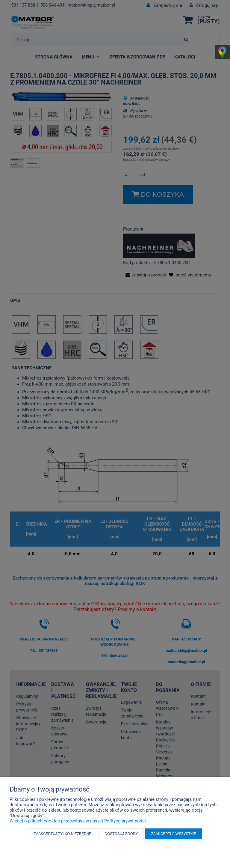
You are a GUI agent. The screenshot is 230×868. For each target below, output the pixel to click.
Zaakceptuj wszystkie (174, 834)
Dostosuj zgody (121, 834)
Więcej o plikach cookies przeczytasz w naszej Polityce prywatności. (78, 821)
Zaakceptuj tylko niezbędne (63, 834)
